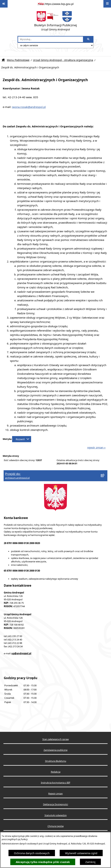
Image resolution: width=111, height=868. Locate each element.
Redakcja (56, 772)
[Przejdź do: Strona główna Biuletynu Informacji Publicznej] (3, 60)
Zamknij (90, 862)
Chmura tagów (56, 826)
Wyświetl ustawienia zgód (81, 853)
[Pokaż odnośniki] (4, 4)
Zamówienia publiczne (55, 750)
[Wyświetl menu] (107, 4)
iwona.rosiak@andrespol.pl (29, 107)
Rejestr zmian (55, 794)
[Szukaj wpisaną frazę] (88, 39)
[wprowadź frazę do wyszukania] (51, 39)
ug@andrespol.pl (21, 653)
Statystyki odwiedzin (56, 815)
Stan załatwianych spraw (55, 739)
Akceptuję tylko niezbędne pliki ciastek (43, 862)
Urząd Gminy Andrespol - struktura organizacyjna (63, 60)
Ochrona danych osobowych (32, 853)
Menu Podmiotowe (18, 60)
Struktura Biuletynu (56, 761)
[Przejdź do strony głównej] (55, 22)
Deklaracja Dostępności (55, 804)
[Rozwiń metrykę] (22, 439)
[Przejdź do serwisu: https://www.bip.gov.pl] (55, 4)
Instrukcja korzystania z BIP (56, 783)
